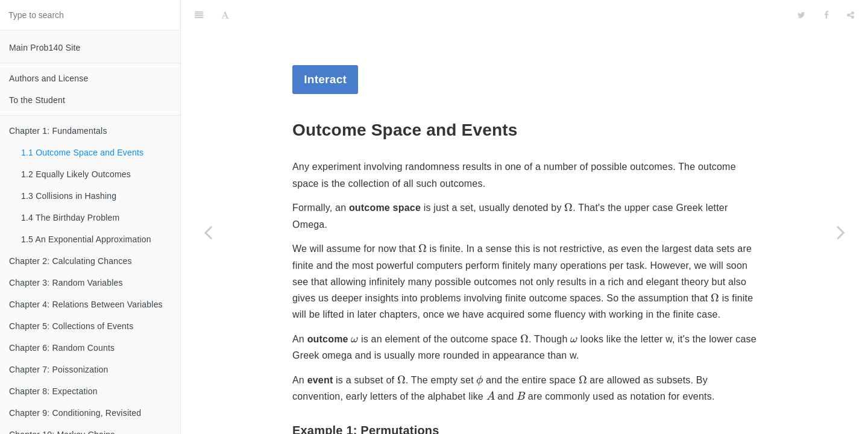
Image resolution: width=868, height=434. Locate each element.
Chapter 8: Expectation (53, 391)
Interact (325, 49)
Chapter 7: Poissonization (59, 370)
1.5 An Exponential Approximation (86, 239)
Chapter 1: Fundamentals (58, 131)
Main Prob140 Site (45, 48)
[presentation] (568, 177)
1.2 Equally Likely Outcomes (76, 174)
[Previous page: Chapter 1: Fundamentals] (208, 232)
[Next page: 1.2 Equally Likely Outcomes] (841, 232)
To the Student (37, 100)
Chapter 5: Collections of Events (71, 326)
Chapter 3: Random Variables (66, 283)
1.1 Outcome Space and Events (82, 153)
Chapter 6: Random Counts (62, 348)
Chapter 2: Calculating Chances (71, 261)
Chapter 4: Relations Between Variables (86, 304)
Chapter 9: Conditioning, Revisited (75, 413)
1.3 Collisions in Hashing (69, 196)
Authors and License (49, 78)
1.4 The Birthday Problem (70, 218)
